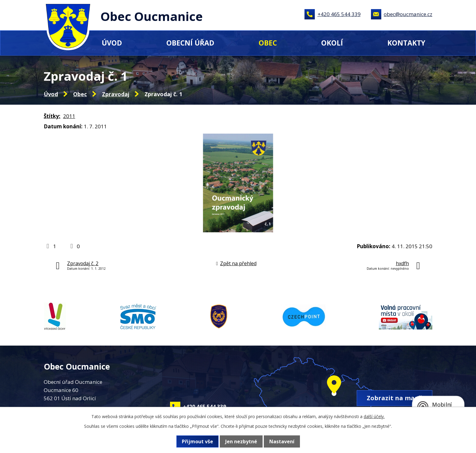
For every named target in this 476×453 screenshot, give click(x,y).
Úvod (112, 43)
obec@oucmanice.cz (408, 14)
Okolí (332, 43)
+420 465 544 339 (339, 14)
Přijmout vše (197, 441)
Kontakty (406, 43)
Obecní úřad (190, 43)
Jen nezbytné (241, 441)
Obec (268, 43)
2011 (69, 116)
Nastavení (282, 441)
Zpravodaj (116, 94)
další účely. (374, 416)
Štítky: (52, 116)
